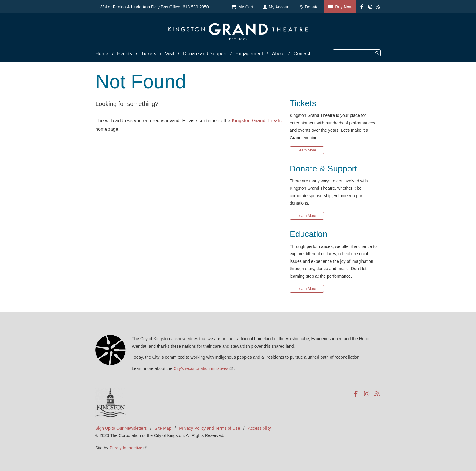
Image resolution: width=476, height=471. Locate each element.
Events (125, 54)
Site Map (163, 428)
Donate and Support (205, 54)
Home (102, 54)
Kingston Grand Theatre (257, 121)
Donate (312, 7)
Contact (302, 54)
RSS (377, 394)
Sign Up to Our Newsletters (121, 428)
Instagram (367, 394)
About (278, 54)
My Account (280, 7)
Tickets (148, 54)
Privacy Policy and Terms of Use (209, 428)
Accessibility (259, 428)
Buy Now (344, 7)
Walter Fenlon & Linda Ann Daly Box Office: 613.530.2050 (154, 7)
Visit (170, 54)
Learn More (307, 150)
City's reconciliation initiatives (204, 368)
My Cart (246, 7)
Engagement (249, 54)
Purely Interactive (129, 448)
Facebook (357, 394)
